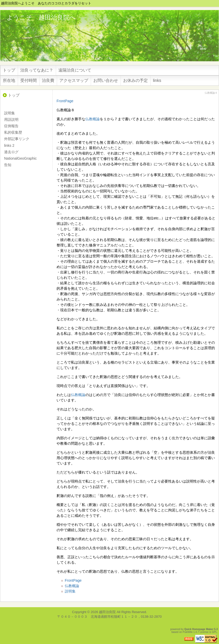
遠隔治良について (75, 70)
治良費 (48, 80)
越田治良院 (107, 612)
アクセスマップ (74, 80)
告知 (8, 165)
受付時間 (29, 80)
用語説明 (11, 119)
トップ (9, 70)
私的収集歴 (13, 132)
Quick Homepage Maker (199, 629)
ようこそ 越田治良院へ (41, 17)
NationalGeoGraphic (20, 158)
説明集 (70, 591)
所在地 (9, 80)
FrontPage (65, 101)
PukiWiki (188, 632)
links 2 (9, 145)
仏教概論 (93, 119)
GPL (214, 632)
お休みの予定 (135, 80)
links (157, 80)
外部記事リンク (17, 139)
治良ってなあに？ (37, 70)
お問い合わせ (106, 80)
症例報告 (11, 126)
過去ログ (11, 152)
